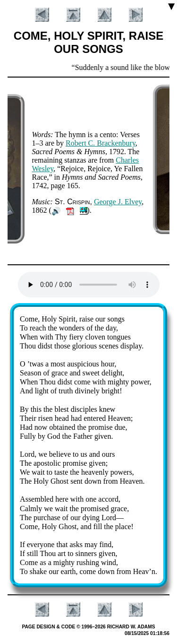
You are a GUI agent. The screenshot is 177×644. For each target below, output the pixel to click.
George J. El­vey (118, 202)
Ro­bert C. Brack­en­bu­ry (101, 143)
